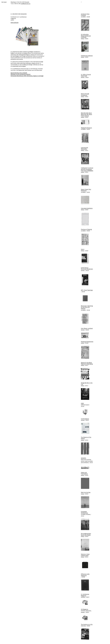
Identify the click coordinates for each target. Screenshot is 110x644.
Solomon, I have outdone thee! (85, 555)
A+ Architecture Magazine (85, 595)
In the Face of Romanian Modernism (87, 268)
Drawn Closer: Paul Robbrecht (86, 190)
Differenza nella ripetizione (85, 575)
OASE (82, 403)
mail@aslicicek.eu (26, 4)
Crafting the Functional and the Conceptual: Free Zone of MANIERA (87, 169)
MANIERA (83, 458)
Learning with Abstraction (84, 148)
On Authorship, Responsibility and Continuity (86, 36)
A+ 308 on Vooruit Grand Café (86, 75)
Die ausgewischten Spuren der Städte (86, 534)
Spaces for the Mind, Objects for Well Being (87, 363)
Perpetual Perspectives (87, 342)
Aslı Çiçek (4, 2)
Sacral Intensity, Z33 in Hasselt (19, 73)
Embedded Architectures (84, 512)
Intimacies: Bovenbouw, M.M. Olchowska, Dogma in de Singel (27, 76)
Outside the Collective (87, 56)
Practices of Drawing (86, 229)
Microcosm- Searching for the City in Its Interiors (87, 307)
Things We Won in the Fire (87, 384)
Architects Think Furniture (85, 15)
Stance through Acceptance (85, 95)
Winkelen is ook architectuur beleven (21, 74)
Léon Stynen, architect (87, 329)
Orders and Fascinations (84, 473)
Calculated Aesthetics (87, 208)
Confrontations (85, 419)
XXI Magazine (85, 609)
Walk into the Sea (86, 492)
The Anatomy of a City (87, 625)
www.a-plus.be (15, 23)
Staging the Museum (86, 128)
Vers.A (83, 249)
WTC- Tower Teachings (87, 290)
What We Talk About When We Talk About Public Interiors (86, 114)
